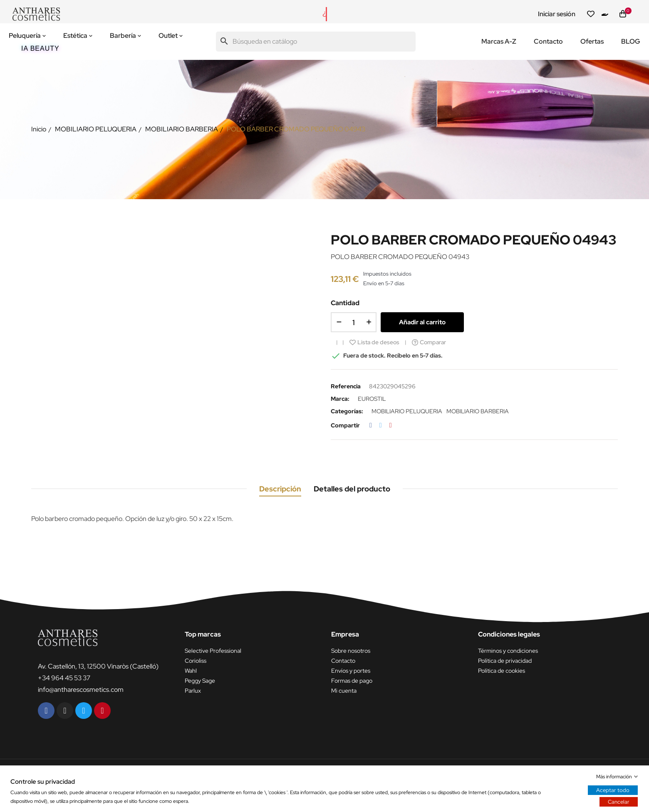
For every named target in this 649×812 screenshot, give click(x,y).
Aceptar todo (613, 790)
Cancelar (619, 802)
